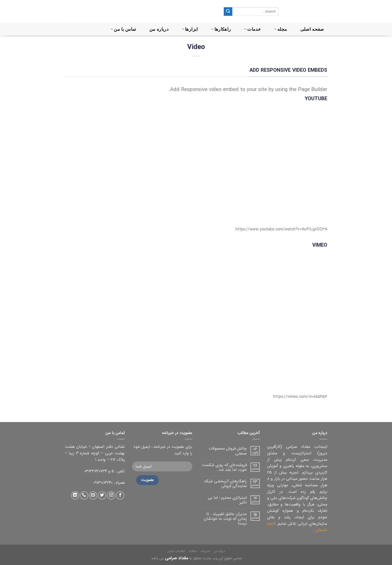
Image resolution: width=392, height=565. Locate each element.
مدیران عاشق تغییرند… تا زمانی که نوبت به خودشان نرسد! (225, 519)
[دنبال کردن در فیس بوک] (120, 495)
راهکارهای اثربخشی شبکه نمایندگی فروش (225, 484)
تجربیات (205, 551)
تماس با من (123, 29)
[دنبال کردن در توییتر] (102, 495)
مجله (280, 29)
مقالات (193, 551)
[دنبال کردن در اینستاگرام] (111, 495)
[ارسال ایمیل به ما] (93, 495)
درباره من (159, 29)
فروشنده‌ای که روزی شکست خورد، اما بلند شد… (224, 467)
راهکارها (221, 29)
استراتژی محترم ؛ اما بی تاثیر (227, 500)
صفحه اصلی (312, 29)
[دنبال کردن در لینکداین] (75, 495)
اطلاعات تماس (176, 551)
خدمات (252, 29)
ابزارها (190, 29)
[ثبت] (228, 11)
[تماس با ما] (84, 495)
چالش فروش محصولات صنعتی (228, 451)
